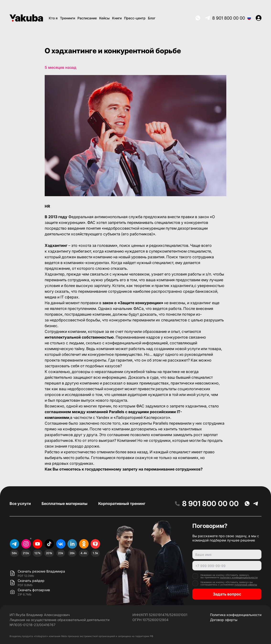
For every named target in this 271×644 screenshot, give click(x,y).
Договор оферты (224, 620)
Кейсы (104, 18)
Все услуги (20, 503)
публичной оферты (246, 584)
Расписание (87, 18)
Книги (117, 18)
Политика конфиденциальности (236, 615)
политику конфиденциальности (239, 577)
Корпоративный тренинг (122, 503)
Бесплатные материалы (65, 503)
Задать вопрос (227, 594)
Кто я (53, 18)
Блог (152, 18)
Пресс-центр (135, 18)
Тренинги (68, 18)
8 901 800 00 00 (229, 18)
